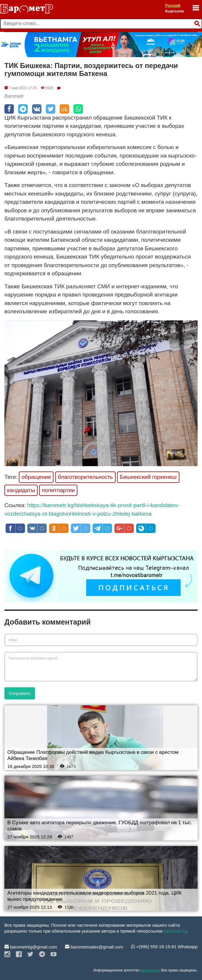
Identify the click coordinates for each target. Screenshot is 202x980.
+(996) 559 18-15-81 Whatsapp (164, 947)
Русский (173, 5)
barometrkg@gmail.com (31, 947)
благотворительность (85, 477)
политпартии (58, 490)
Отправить (20, 693)
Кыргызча (175, 11)
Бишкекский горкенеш (148, 477)
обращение (36, 477)
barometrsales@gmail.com (94, 947)
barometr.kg (175, 931)
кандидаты (21, 490)
